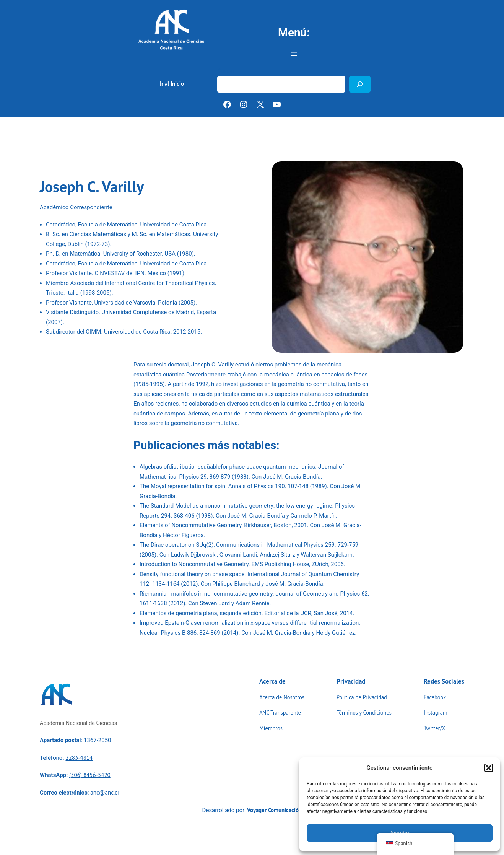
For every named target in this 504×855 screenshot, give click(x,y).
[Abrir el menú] (294, 54)
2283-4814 (79, 758)
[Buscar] (360, 84)
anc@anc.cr (105, 792)
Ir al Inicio (172, 84)
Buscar (226, 71)
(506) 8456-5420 (90, 775)
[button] (489, 768)
